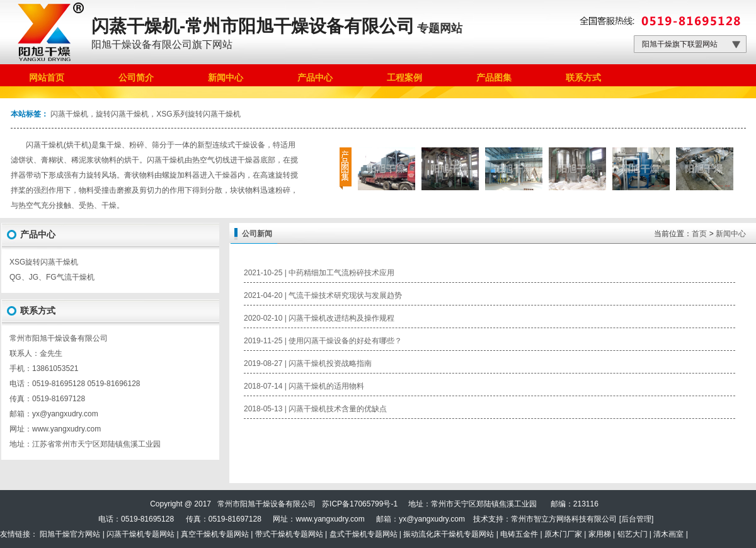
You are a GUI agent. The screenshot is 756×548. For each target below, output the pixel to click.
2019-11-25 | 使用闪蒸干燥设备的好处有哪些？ (323, 341)
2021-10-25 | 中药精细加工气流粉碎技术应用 (319, 273)
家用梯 (600, 534)
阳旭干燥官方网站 (70, 534)
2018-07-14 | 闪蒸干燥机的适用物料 (304, 386)
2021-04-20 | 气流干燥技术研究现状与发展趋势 (323, 295)
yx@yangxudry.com (432, 519)
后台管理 (636, 519)
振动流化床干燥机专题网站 (449, 534)
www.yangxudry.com (66, 429)
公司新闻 (257, 234)
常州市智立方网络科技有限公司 (564, 519)
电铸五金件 (519, 534)
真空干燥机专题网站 (215, 534)
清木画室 (668, 534)
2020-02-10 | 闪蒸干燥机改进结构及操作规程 (319, 318)
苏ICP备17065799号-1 (360, 504)
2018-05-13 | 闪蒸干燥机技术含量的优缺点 (315, 409)
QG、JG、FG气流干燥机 (52, 277)
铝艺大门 (633, 534)
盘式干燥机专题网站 (364, 534)
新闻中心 (731, 234)
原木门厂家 (563, 534)
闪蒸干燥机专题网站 (140, 534)
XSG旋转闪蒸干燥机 (44, 262)
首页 (699, 234)
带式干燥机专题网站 (289, 534)
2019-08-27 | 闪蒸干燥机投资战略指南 (308, 363)
